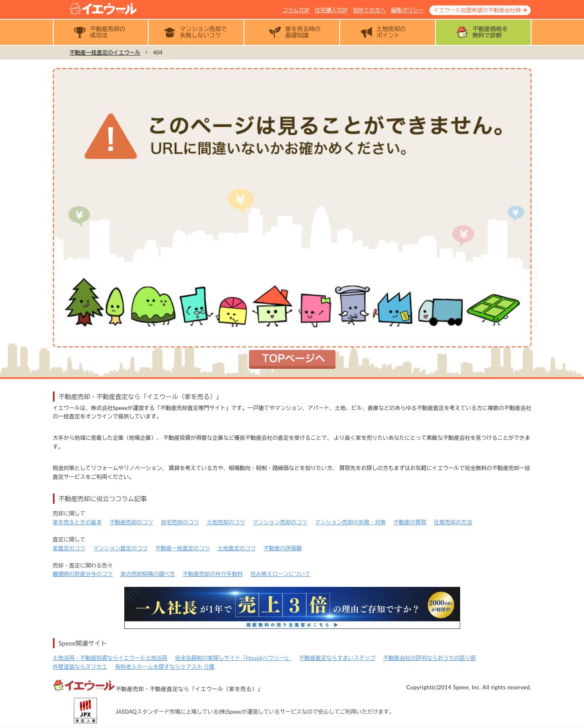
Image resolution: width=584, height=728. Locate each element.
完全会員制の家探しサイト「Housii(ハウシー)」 (233, 658)
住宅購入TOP (331, 10)
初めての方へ (369, 10)
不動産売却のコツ (131, 522)
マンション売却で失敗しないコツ (204, 32)
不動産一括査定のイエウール (105, 53)
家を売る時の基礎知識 (303, 32)
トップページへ (292, 359)
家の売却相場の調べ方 (148, 574)
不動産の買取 (410, 522)
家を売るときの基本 (77, 522)
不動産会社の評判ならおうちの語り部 (430, 658)
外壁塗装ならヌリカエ (80, 667)
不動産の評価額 (283, 548)
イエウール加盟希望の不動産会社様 (477, 10)
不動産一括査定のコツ (183, 548)
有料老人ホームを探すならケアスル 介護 (165, 667)
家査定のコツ (69, 548)
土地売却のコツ (226, 522)
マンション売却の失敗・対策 (350, 522)
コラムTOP (296, 10)
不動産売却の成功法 (108, 32)
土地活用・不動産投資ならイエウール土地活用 (110, 658)
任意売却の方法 (453, 522)
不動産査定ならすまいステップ (337, 658)
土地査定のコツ (237, 548)
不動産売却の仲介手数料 (213, 574)
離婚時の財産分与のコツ (83, 574)
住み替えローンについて (280, 574)
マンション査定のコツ (120, 548)
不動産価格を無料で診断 (490, 32)
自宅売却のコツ (180, 522)
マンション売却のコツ (280, 522)
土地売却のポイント (391, 32)
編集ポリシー (408, 10)
